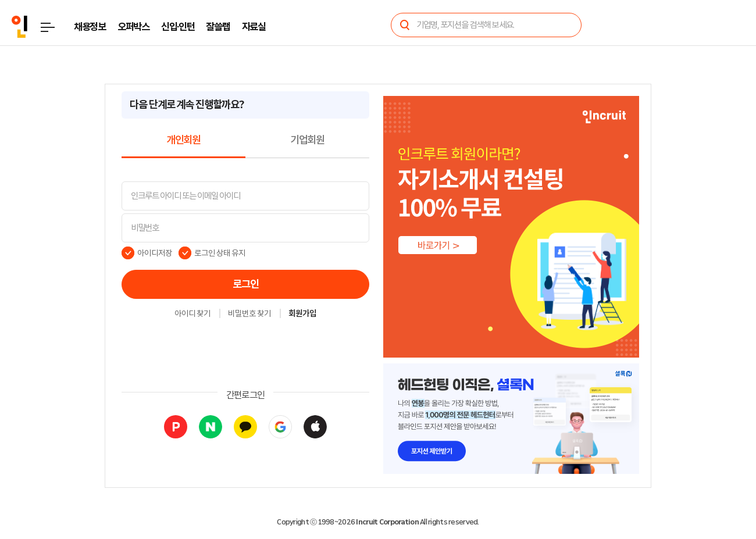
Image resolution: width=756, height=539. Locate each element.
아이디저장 (155, 253)
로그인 (246, 284)
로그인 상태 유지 (220, 253)
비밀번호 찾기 (249, 314)
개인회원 (183, 140)
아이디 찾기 (192, 314)
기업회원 (307, 140)
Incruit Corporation (387, 522)
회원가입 (302, 314)
